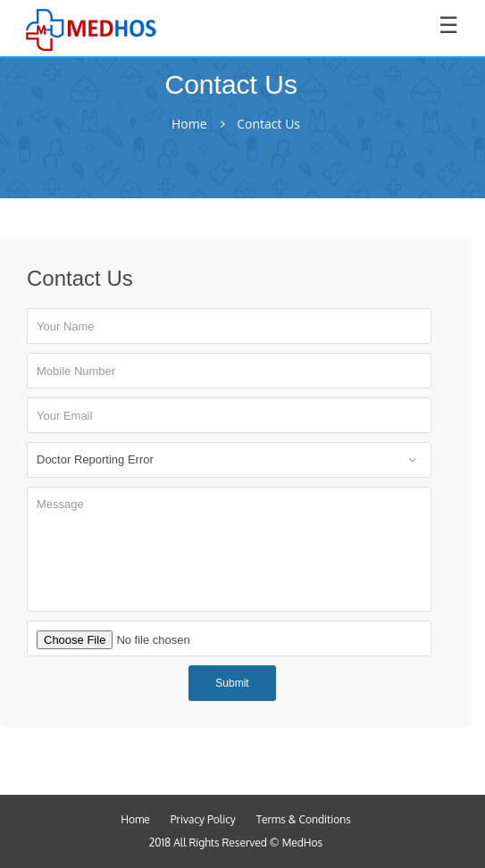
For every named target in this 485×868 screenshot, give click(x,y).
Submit (232, 683)
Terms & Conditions (304, 819)
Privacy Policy (203, 819)
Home (189, 124)
